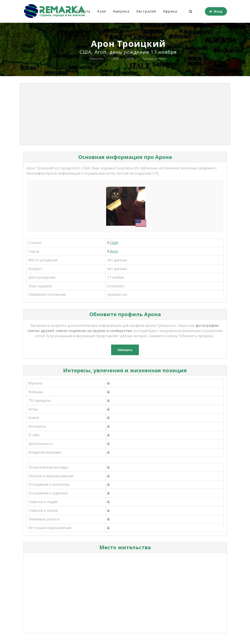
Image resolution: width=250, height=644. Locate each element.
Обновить (125, 350)
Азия (102, 11)
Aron (114, 251)
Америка (121, 11)
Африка (170, 11)
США (114, 243)
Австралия (146, 11)
